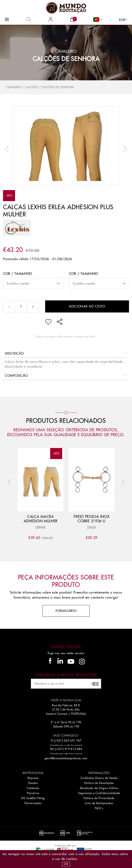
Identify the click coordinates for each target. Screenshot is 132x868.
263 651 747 (73, 741)
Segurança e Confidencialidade (99, 793)
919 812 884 (73, 749)
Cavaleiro (14, 87)
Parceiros (33, 793)
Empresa (33, 778)
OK (66, 864)
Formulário (66, 611)
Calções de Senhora (66, 59)
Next (124, 149)
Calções (31, 87)
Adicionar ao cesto (87, 306)
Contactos (33, 788)
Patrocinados (33, 803)
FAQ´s (99, 808)
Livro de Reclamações (99, 803)
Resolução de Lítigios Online (99, 788)
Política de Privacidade (99, 798)
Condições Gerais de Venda (99, 778)
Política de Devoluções (99, 783)
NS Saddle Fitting (33, 798)
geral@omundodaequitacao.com (66, 758)
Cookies (72, 859)
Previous (8, 149)
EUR (122, 20)
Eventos (33, 783)
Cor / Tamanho (18, 274)
